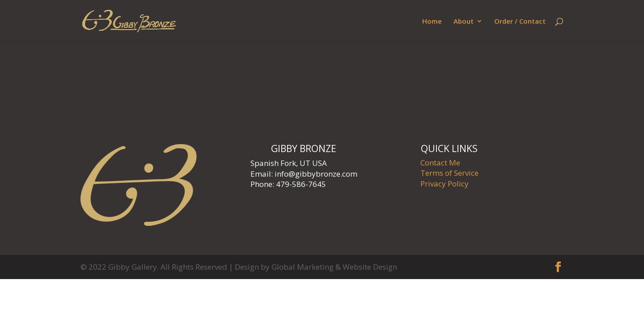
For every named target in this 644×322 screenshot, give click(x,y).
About (464, 22)
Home (432, 22)
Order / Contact (520, 22)
